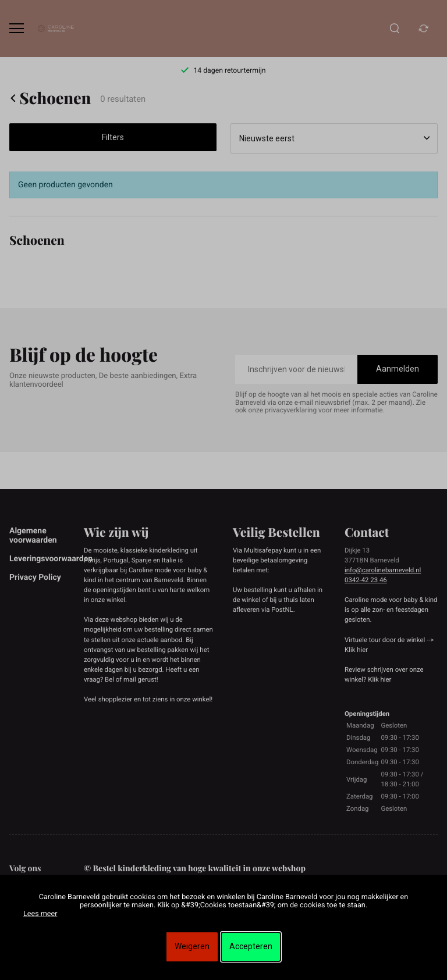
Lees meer (40, 914)
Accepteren (251, 946)
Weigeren (192, 946)
